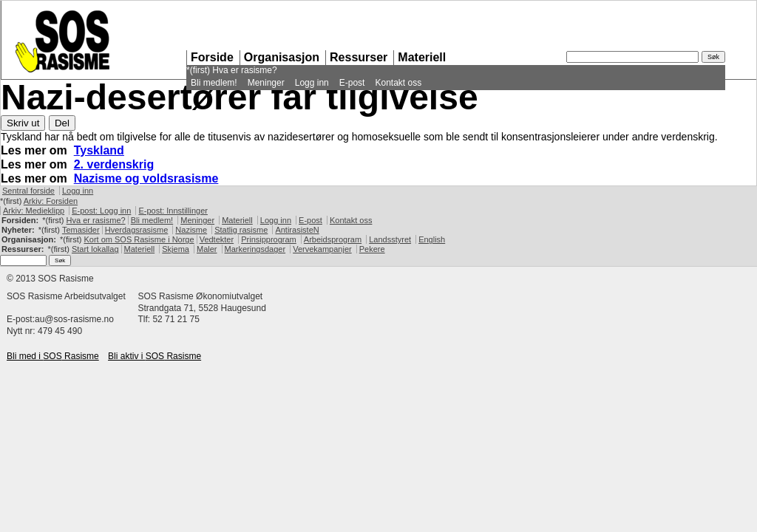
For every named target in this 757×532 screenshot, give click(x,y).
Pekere (372, 249)
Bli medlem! (214, 83)
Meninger (266, 83)
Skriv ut (23, 123)
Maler (207, 249)
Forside (212, 57)
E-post (352, 83)
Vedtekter (217, 239)
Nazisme (191, 230)
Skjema (176, 249)
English (432, 239)
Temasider (81, 230)
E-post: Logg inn (101, 211)
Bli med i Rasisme (53, 356)
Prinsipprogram (269, 239)
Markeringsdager (255, 249)
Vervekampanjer (322, 249)
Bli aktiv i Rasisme (155, 356)
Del (62, 123)
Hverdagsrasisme (137, 230)
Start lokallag (95, 249)
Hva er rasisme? (244, 70)
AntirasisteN (297, 230)
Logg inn (312, 83)
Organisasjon (282, 57)
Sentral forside (28, 191)
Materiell (422, 57)
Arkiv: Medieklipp (34, 211)
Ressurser (359, 57)
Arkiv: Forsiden (51, 201)
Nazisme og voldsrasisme (146, 178)
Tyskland (99, 150)
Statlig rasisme (241, 230)
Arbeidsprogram (333, 239)
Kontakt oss (398, 83)
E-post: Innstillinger (173, 211)
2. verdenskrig (114, 164)
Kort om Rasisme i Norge (139, 239)
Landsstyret (390, 239)
